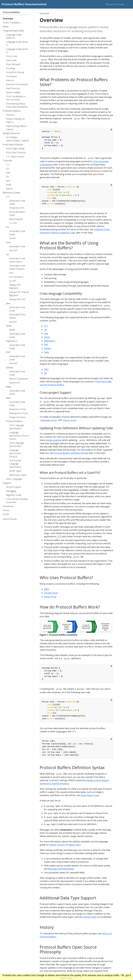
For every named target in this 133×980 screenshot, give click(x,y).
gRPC (47, 589)
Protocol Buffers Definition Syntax (71, 453)
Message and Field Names (61, 869)
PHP (46, 345)
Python (48, 348)
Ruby (47, 352)
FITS (59, 536)
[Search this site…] (118, 4)
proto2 (53, 845)
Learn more (66, 978)
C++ (46, 326)
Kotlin (47, 337)
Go (45, 373)
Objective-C (50, 341)
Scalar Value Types (90, 795)
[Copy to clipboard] (111, 130)
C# (45, 330)
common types (90, 917)
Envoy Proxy (50, 597)
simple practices (54, 440)
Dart (46, 369)
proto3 (61, 845)
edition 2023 (74, 845)
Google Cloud (51, 593)
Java (46, 333)
